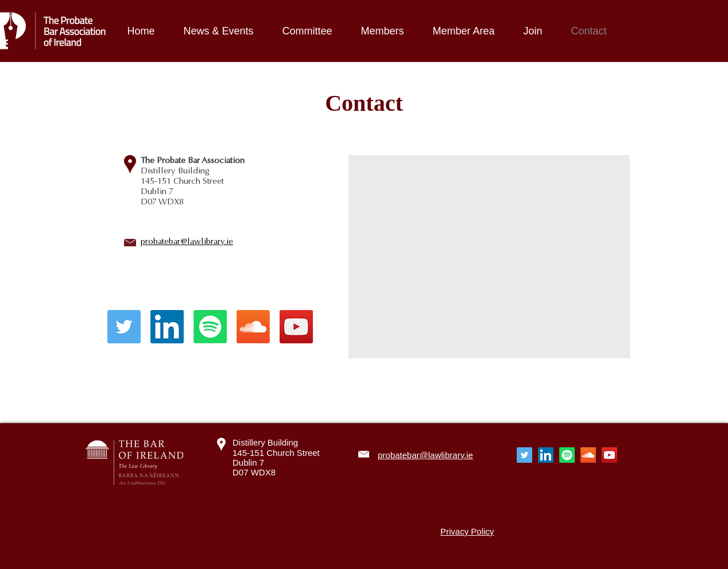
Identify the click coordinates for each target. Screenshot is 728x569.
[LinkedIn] (167, 327)
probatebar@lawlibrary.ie (187, 241)
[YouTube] (296, 327)
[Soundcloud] (253, 327)
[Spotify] (210, 327)
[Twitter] (124, 327)
